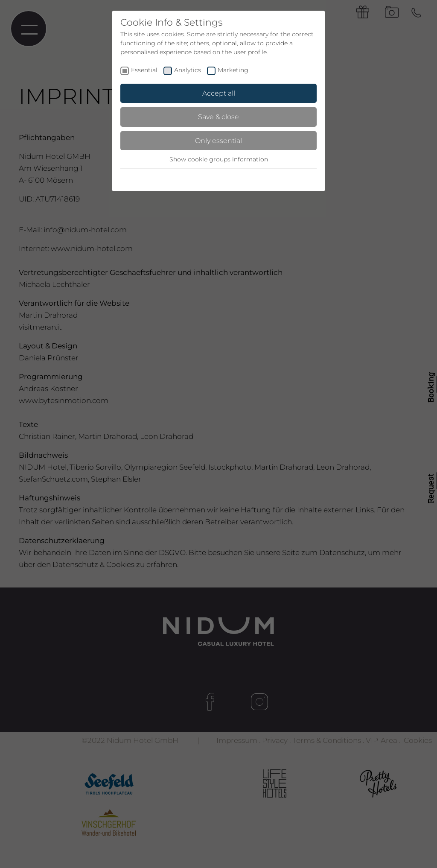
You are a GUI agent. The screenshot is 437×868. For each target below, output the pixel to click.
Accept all (219, 93)
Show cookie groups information (219, 159)
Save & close (218, 117)
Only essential (218, 141)
